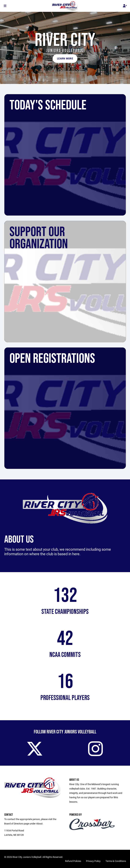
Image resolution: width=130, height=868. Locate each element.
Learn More (65, 58)
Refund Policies (73, 861)
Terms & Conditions (116, 861)
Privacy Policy (93, 861)
